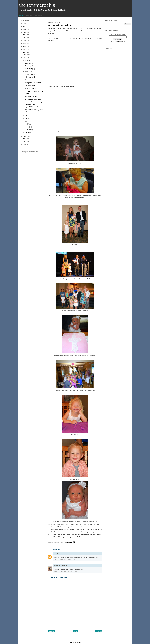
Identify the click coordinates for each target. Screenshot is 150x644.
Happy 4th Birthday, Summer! (34, 107)
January (27, 133)
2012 (25, 139)
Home (21, 15)
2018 (25, 46)
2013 (25, 136)
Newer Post (52, 631)
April (26, 124)
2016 (25, 52)
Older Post (99, 631)
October (27, 66)
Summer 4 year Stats (31, 96)
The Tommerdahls (37, 5)
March (27, 127)
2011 (25, 142)
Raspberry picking (30, 86)
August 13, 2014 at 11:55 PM (66, 572)
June (26, 118)
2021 (25, 38)
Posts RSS (29, 15)
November (28, 63)
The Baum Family (59, 566)
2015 (25, 55)
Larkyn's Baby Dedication (32, 99)
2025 (25, 26)
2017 (25, 49)
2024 (25, 29)
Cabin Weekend (29, 77)
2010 (25, 145)
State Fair (28, 80)
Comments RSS (40, 15)
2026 (25, 24)
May (26, 121)
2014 (25, 58)
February (28, 130)
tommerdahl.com (75, 642)
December (28, 60)
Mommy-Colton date (31, 88)
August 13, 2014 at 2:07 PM (65, 560)
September (28, 69)
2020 (25, 41)
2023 (25, 32)
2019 (25, 44)
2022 (25, 35)
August (27, 72)
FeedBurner (122, 42)
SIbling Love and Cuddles (33, 83)
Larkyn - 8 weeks (30, 74)
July (26, 116)
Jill (54, 554)
